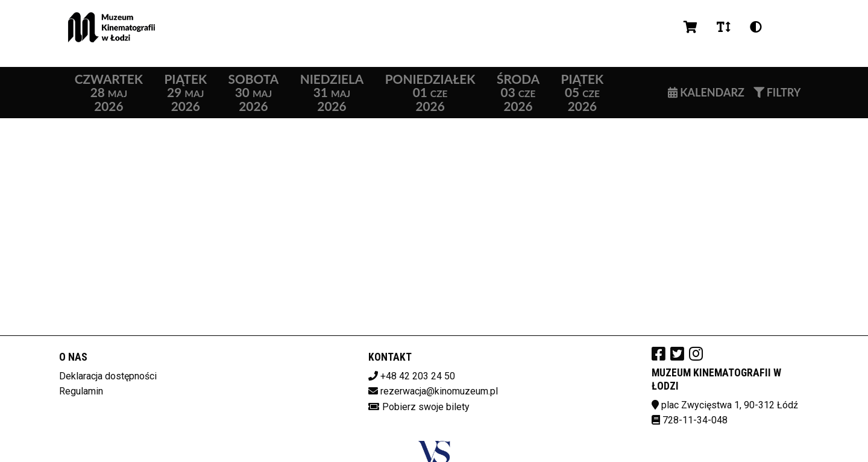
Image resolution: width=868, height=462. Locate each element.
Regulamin (81, 391)
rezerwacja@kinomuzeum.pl (439, 391)
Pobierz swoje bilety (426, 407)
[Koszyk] (690, 27)
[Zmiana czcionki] (724, 27)
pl (787, 27)
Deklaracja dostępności (108, 376)
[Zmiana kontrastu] (756, 27)
